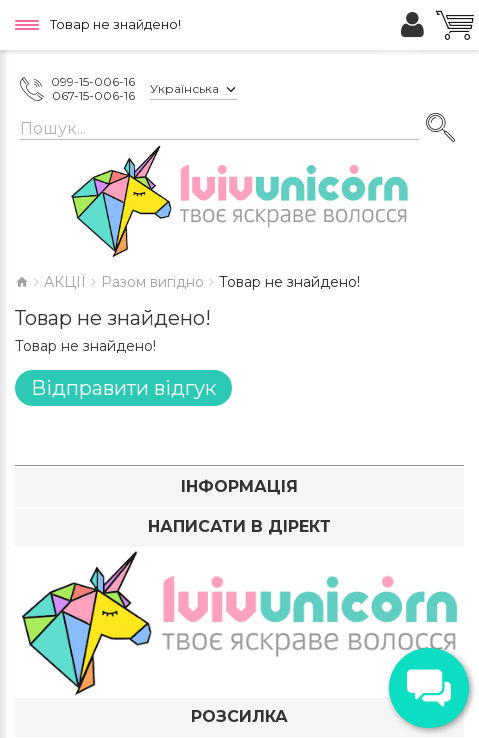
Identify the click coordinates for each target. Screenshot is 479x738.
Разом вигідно (152, 282)
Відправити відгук (123, 388)
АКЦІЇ (65, 282)
